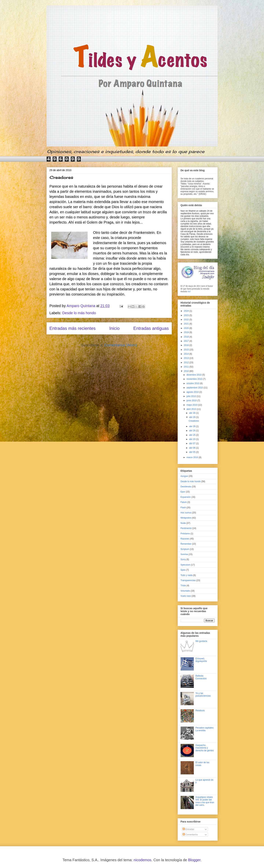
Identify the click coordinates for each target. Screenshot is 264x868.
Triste (183, 586)
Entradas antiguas (151, 328)
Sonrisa (184, 554)
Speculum (185, 565)
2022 (187, 320)
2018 (187, 337)
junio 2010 (192, 401)
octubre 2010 (193, 383)
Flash (183, 508)
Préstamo (185, 534)
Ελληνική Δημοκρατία (201, 660)
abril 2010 (192, 409)
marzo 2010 (193, 457)
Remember (186, 544)
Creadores (61, 177)
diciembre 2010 (194, 375)
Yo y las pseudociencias (203, 695)
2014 (187, 354)
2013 (187, 358)
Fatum (184, 502)
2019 (187, 332)
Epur (183, 492)
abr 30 (193, 413)
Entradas (188, 829)
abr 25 (193, 435)
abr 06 (193, 448)
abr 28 (193, 426)
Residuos (200, 711)
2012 (187, 363)
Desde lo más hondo (79, 313)
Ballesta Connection (201, 677)
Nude (183, 523)
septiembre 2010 (195, 388)
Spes (183, 570)
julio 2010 (191, 396)
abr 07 (193, 443)
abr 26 (193, 431)
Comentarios (190, 835)
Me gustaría (201, 641)
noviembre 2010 (195, 379)
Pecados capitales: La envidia (205, 729)
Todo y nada (187, 575)
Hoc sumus (186, 513)
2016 (187, 345)
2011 (187, 367)
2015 (187, 350)
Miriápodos (186, 518)
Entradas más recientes (73, 328)
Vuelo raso (186, 596)
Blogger (194, 860)
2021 (187, 324)
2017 (187, 341)
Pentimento (186, 528)
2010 (187, 371)
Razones (185, 539)
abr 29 (193, 417)
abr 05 (193, 452)
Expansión (186, 497)
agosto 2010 (193, 392)
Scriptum (185, 549)
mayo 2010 (192, 405)
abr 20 (193, 439)
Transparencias (188, 580)
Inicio (114, 328)
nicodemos (143, 860)
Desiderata (186, 487)
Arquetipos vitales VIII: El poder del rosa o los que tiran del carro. (205, 801)
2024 (187, 311)
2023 (187, 315)
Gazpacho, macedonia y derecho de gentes (205, 748)
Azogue (184, 476)
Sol (189, 291)
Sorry (183, 559)
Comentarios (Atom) (121, 345)
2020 (187, 328)
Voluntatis (185, 591)
